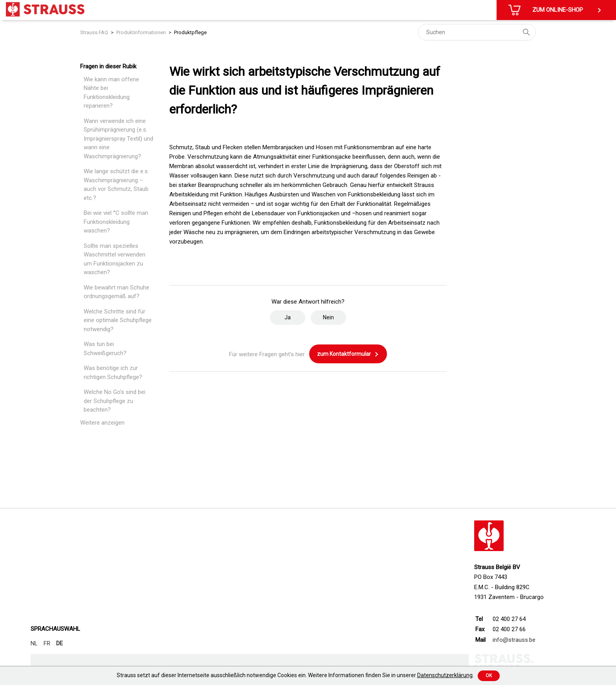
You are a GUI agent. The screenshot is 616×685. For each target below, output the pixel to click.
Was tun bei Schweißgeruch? (105, 349)
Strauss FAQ (94, 32)
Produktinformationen (141, 32)
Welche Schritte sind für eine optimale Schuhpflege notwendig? (118, 320)
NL (34, 643)
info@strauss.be (514, 640)
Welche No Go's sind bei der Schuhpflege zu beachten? (115, 401)
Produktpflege (190, 32)
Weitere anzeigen (102, 423)
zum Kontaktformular (348, 354)
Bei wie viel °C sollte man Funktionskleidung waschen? (116, 222)
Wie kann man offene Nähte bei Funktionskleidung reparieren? (111, 93)
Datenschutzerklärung (445, 675)
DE (60, 643)
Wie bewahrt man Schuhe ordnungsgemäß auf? (116, 292)
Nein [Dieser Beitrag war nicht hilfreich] (328, 317)
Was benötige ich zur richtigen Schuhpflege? (113, 373)
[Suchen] (477, 32)
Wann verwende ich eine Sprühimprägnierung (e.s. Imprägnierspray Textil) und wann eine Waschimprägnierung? (118, 139)
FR (47, 643)
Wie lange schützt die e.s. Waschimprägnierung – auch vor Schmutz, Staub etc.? (116, 185)
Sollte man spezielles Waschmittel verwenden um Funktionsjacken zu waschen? (115, 259)
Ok (489, 676)
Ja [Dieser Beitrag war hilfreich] (288, 317)
